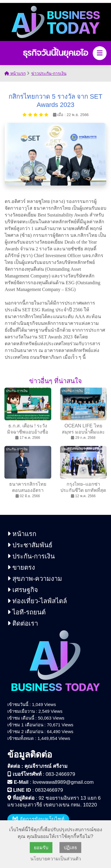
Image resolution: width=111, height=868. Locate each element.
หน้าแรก (15, 73)
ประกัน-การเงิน (31, 556)
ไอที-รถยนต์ (26, 612)
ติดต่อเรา (23, 623)
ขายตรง (21, 567)
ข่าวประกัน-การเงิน (49, 73)
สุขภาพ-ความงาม (35, 579)
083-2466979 (60, 774)
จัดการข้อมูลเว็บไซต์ (38, 819)
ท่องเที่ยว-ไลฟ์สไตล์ (37, 601)
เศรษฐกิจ (23, 590)
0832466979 (49, 790)
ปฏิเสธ (70, 848)
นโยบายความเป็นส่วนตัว (56, 859)
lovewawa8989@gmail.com (63, 782)
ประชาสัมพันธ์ (30, 545)
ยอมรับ (41, 848)
